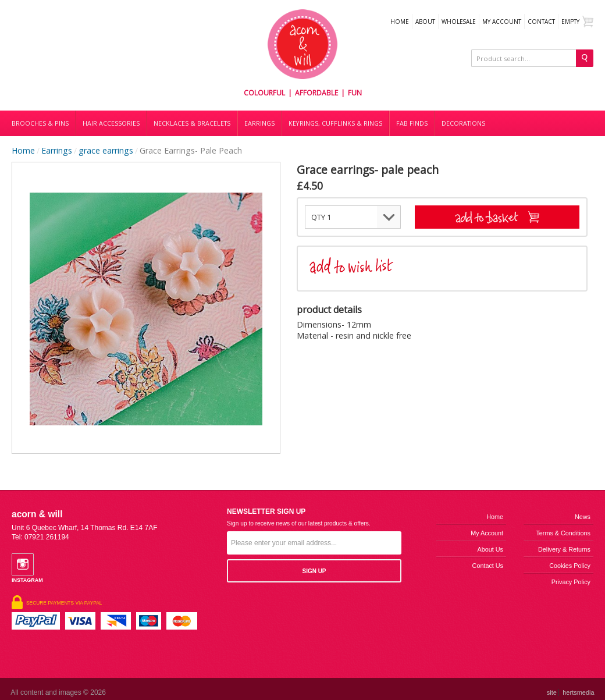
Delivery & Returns (564, 549)
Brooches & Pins (40, 123)
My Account (502, 22)
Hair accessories (111, 123)
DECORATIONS (463, 123)
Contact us (488, 566)
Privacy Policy (571, 582)
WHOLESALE (459, 22)
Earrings (259, 123)
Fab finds (412, 123)
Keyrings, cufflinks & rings (335, 123)
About (425, 22)
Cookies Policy (570, 566)
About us (490, 549)
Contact (541, 22)
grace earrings (106, 150)
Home (400, 22)
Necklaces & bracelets (192, 123)
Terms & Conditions (563, 533)
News (583, 517)
